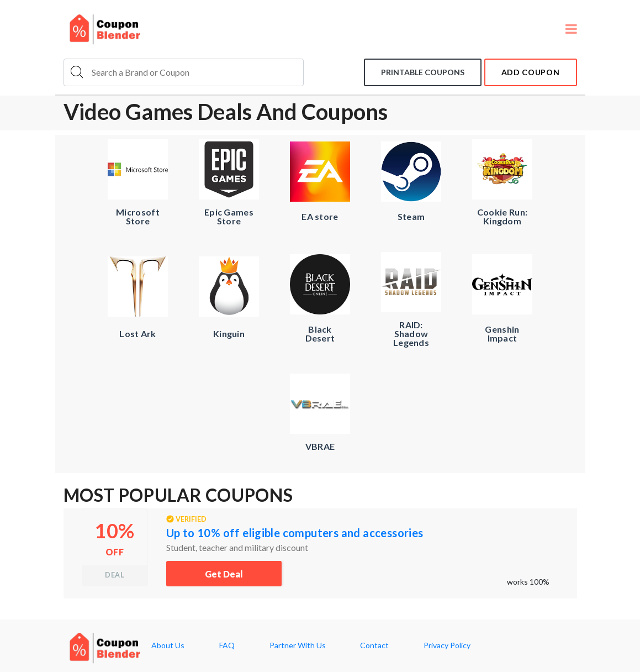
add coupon (531, 72)
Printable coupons (423, 72)
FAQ (227, 645)
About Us (168, 645)
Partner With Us (298, 645)
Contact (374, 645)
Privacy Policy (447, 645)
